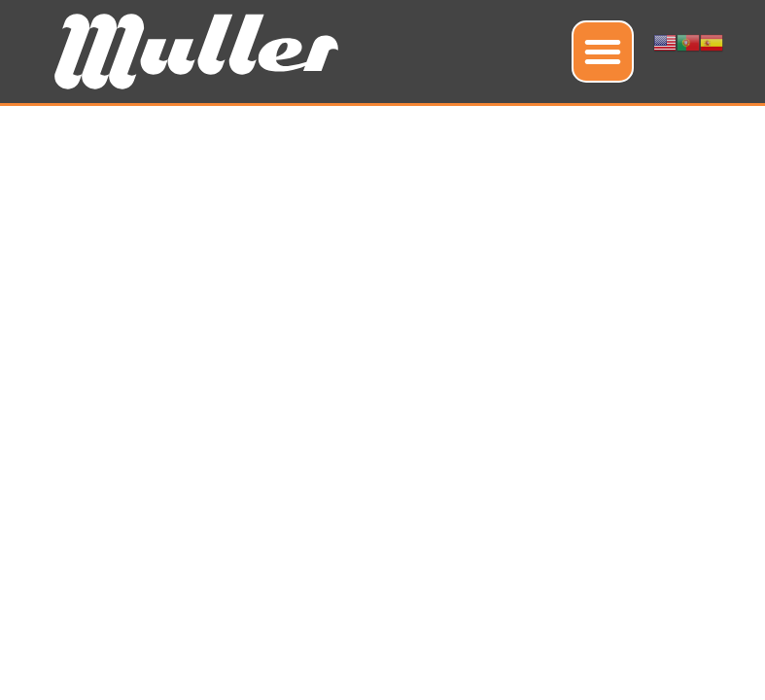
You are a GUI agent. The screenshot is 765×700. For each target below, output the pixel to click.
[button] (603, 52)
